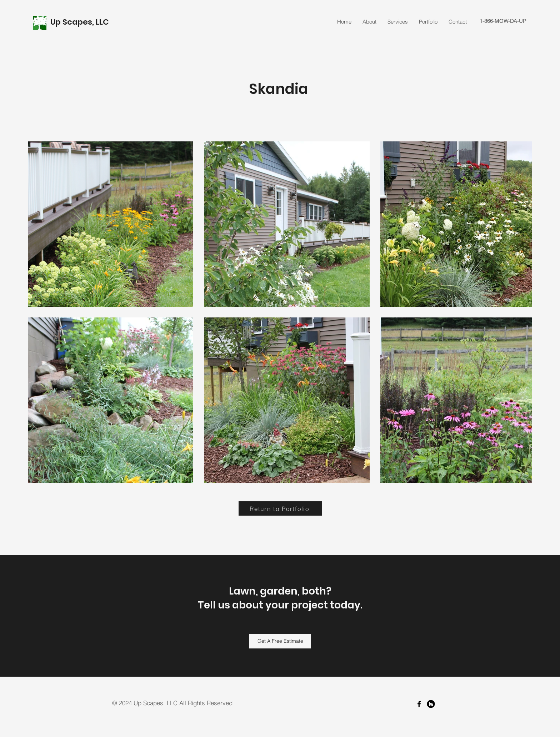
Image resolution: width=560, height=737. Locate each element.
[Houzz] (431, 704)
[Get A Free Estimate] (280, 641)
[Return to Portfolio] (280, 508)
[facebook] (419, 704)
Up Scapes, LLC (81, 22)
